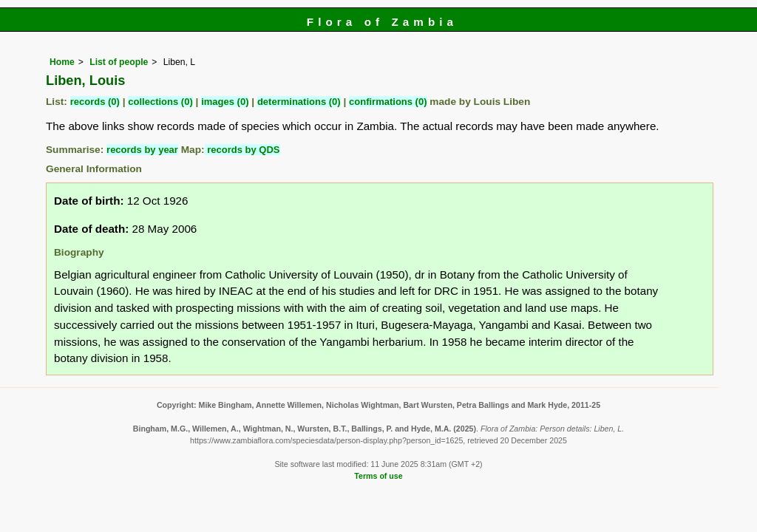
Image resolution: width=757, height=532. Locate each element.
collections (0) (160, 102)
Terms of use (378, 476)
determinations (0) (299, 102)
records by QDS (242, 150)
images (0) (225, 102)
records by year (142, 150)
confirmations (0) (388, 102)
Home (62, 62)
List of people (119, 62)
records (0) (95, 102)
